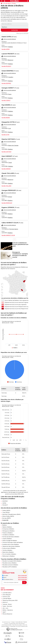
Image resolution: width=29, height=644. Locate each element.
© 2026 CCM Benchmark (22, 626)
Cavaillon (11, 77)
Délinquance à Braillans (8, 531)
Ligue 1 (4, 612)
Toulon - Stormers (7, 606)
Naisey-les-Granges (13, 145)
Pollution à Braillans (7, 533)
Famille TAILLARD (6, 186)
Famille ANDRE (6, 118)
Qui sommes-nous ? (6, 622)
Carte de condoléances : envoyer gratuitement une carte (20, 244)
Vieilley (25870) (6, 510)
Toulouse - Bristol (7, 604)
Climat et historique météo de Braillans (13, 542)
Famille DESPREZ (6, 83)
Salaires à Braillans (7, 527)
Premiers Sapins (14, 229)
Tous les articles (12, 623)
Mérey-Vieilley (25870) (8, 516)
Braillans (11, 47)
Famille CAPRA (6, 49)
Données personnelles (7, 625)
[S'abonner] (14, 582)
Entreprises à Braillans (8, 529)
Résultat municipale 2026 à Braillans (12, 561)
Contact (6, 623)
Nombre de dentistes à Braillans (11, 537)
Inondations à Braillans (8, 535)
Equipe (13, 622)
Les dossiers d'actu (8, 579)
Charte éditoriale (19, 622)
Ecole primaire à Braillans (9, 548)
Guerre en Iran (6, 597)
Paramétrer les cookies (17, 625)
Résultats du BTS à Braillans (10, 567)
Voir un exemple (22, 575)
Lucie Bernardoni (7, 593)
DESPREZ (5, 501)
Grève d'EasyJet (7, 595)
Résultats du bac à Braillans (9, 563)
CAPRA (4, 503)
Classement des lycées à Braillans (11, 546)
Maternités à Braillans (8, 552)
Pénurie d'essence (7, 614)
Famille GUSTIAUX (6, 152)
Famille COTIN (5, 135)
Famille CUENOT (6, 100)
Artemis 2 (5, 602)
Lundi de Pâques (7, 599)
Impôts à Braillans (7, 539)
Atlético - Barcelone (8, 610)
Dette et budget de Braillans (10, 541)
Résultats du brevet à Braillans (10, 565)
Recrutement (22, 623)
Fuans (10, 94)
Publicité (25, 622)
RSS (17, 623)
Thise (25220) (6, 512)
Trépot (10, 163)
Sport (4, 577)
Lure (10, 128)
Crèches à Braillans (7, 550)
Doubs (14, 3)
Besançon (11, 60)
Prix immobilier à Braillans (9, 554)
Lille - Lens (5, 608)
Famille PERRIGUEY (7, 203)
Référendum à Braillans (8, 556)
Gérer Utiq (25, 625)
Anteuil (10, 197)
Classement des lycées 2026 (10, 600)
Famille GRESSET (6, 169)
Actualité (5, 575)
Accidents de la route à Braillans (11, 544)
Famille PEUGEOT (6, 66)
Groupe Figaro (13, 626)
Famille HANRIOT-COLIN (8, 235)
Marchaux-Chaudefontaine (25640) (11, 514)
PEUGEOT (5, 505)
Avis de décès (7, 3)
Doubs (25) (5, 520)
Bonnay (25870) (6, 518)
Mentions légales (5, 626)
